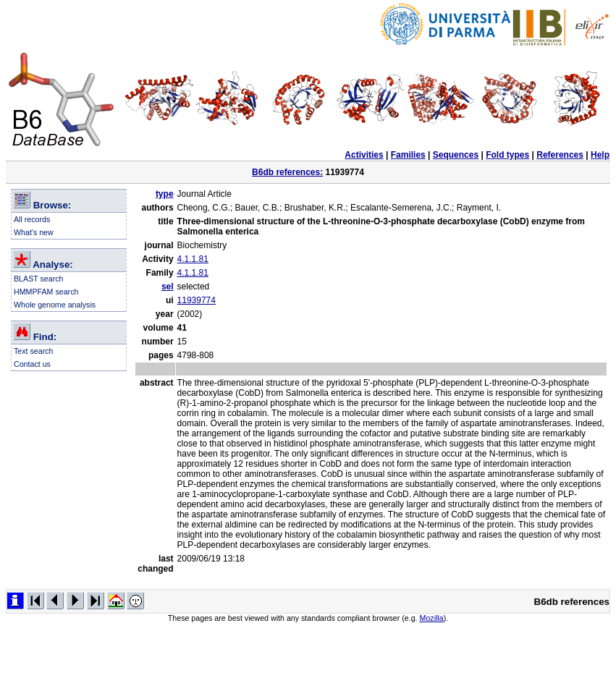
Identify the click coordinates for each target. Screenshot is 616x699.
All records (32, 219)
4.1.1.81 (193, 259)
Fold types (507, 155)
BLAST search (39, 279)
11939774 (197, 300)
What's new (34, 232)
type (165, 194)
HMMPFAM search (46, 292)
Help (600, 155)
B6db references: (287, 172)
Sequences (456, 155)
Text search (34, 351)
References (560, 155)
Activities (364, 155)
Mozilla (432, 618)
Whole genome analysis (55, 305)
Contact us (32, 364)
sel (168, 287)
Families (408, 155)
